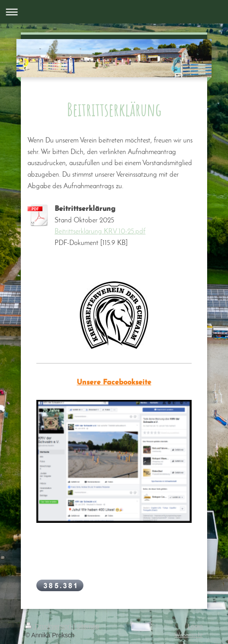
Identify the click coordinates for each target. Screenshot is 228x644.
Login (195, 626)
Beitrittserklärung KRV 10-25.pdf (100, 232)
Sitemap (88, 626)
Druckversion (49, 626)
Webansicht (189, 635)
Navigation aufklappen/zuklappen (114, 12)
